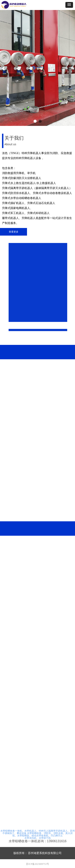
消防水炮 (58, 833)
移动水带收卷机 (40, 836)
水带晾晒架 (23, 836)
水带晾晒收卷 (34, 833)
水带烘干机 (45, 838)
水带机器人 (30, 831)
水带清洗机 (30, 838)
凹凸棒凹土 (57, 836)
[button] (69, 5)
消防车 (47, 833)
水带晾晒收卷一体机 (11, 831)
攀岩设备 (22, 833)
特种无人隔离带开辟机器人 (53, 831)
